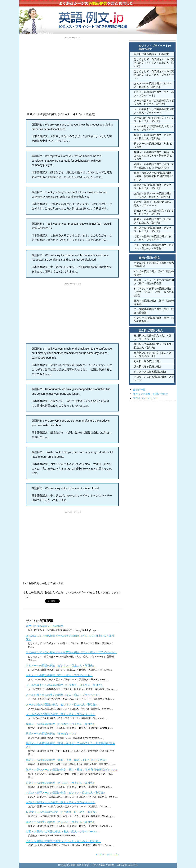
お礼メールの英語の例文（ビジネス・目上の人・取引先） (61, 666)
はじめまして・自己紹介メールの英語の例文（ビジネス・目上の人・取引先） (154, 63)
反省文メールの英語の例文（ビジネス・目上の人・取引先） (62, 812)
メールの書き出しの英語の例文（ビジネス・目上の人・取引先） (65, 685)
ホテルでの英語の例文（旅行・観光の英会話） (154, 264)
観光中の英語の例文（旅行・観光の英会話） (154, 302)
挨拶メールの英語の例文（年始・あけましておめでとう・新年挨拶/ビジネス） (154, 156)
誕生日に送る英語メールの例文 (45, 626)
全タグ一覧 (139, 390)
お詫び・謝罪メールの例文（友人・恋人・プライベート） (61, 802)
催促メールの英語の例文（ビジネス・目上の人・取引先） (61, 822)
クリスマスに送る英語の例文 (150, 372)
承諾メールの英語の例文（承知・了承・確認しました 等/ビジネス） (67, 760)
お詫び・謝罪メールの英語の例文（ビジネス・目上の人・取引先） (66, 793)
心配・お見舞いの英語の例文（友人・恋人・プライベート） (62, 832)
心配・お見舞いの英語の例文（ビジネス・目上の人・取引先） (63, 841)
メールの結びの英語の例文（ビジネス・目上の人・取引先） (62, 704)
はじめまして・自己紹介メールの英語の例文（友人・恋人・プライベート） (71, 652)
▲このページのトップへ (107, 854)
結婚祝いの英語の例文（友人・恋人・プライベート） (153, 337)
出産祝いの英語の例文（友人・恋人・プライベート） (153, 354)
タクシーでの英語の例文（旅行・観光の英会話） (154, 319)
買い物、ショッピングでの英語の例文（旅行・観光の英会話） (154, 282)
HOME (143, 38)
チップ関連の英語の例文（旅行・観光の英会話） (154, 311)
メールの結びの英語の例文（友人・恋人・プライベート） (61, 714)
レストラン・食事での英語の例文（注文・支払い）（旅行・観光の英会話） (154, 292)
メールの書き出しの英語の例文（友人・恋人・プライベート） (63, 695)
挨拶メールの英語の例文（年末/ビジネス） (52, 734)
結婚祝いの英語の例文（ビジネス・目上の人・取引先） (154, 346)
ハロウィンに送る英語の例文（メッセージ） (154, 379)
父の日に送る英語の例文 (148, 366)
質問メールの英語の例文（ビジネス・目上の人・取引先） (61, 783)
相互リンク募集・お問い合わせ (150, 394)
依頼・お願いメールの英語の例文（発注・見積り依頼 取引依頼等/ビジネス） (72, 770)
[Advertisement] (73, 66)
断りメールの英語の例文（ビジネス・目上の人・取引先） (153, 230)
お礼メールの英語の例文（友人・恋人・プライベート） (59, 675)
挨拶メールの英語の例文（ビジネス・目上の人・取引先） (61, 724)
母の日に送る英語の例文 (148, 361)
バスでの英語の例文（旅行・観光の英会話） (154, 273)
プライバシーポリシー (145, 398)
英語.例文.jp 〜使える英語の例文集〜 (37, 33)
